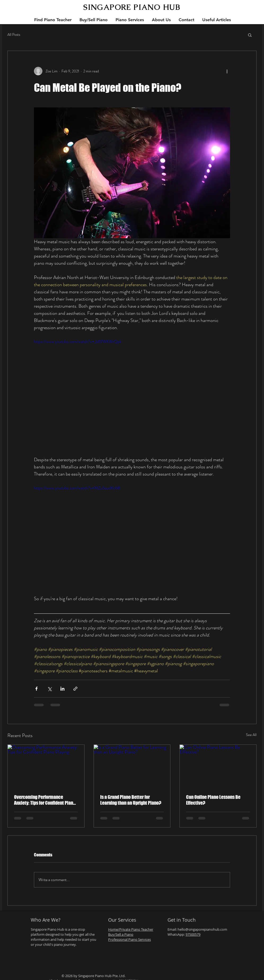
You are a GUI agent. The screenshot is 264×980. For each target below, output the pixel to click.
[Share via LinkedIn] (62, 689)
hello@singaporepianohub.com (202, 929)
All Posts (14, 35)
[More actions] (227, 71)
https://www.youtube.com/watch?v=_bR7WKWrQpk (78, 341)
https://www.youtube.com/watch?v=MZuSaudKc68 (77, 488)
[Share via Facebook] (36, 689)
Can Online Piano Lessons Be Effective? (213, 800)
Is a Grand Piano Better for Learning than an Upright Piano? (131, 800)
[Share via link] (75, 689)
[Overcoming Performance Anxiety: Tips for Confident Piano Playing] (46, 766)
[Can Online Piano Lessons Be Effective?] (218, 766)
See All (251, 735)
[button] (250, 35)
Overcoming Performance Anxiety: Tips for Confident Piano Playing (45, 800)
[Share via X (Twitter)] (49, 689)
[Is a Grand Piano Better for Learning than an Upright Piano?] (132, 766)
